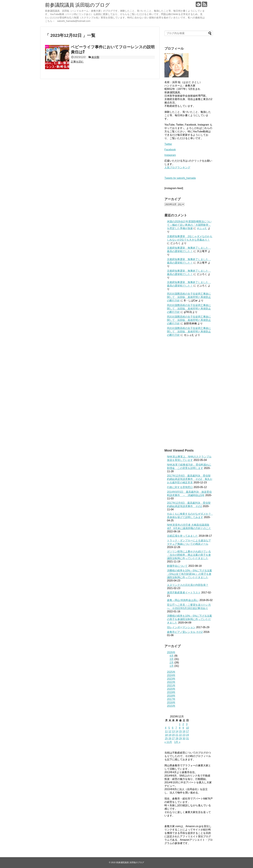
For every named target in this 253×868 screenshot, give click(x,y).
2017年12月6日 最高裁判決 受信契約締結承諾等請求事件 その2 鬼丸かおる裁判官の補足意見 (190, 479)
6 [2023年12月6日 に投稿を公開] (173, 728)
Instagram (170, 155)
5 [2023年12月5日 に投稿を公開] (169, 728)
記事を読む (77, 62)
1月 (172, 666)
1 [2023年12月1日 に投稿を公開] (180, 724)
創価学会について (177, 566)
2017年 (171, 699)
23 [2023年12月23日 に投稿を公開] (184, 735)
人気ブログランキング (177, 168)
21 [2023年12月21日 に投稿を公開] (177, 735)
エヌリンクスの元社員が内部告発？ (188, 585)
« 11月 (168, 742)
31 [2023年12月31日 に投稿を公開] (187, 738)
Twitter (168, 144)
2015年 (171, 706)
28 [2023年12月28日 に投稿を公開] (177, 738)
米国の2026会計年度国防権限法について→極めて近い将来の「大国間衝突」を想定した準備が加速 (189, 225)
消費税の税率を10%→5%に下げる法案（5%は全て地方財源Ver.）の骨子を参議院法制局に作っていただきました (190, 574)
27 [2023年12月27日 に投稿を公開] (173, 738)
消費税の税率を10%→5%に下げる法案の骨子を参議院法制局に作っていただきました (190, 619)
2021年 (171, 685)
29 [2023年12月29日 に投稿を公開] (180, 738)
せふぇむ (202, 228)
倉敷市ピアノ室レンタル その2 (185, 632)
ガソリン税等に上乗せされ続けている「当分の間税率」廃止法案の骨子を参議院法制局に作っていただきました (189, 555)
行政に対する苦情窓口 (180, 487)
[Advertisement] (189, 393)
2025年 (171, 672)
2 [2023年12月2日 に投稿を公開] (183, 724)
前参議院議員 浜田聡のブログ (77, 5)
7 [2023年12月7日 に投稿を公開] (176, 728)
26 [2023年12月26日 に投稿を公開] (170, 738)
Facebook (170, 150)
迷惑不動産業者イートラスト (184, 593)
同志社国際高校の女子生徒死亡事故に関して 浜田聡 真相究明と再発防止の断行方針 (189, 297)
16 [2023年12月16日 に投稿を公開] (184, 731)
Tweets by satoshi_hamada (180, 178)
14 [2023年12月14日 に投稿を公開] (177, 731)
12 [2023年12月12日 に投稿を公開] (170, 731)
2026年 (171, 652)
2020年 (171, 689)
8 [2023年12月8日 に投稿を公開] (180, 728)
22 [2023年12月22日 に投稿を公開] (180, 735)
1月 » (177, 742)
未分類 (95, 57)
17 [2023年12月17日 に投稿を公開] (187, 731)
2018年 (171, 696)
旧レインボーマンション (181, 627)
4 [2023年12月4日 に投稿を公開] (166, 728)
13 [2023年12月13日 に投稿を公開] (173, 731)
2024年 (171, 675)
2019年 (171, 692)
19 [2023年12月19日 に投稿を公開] (170, 735)
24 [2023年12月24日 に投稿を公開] (187, 735)
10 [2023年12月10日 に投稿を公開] (187, 728)
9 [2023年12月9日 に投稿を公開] (183, 728)
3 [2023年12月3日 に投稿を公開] (187, 724)
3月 (172, 659)
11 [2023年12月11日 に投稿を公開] (166, 731)
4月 (172, 656)
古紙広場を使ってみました (182, 536)
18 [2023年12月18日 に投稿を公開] (166, 735)
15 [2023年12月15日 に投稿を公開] (180, 731)
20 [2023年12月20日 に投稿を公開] (173, 735)
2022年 (171, 682)
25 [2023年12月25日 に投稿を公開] (166, 738)
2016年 (171, 702)
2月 (172, 663)
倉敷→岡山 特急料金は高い (183, 600)
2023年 (171, 679)
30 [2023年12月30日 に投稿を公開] (184, 738)
